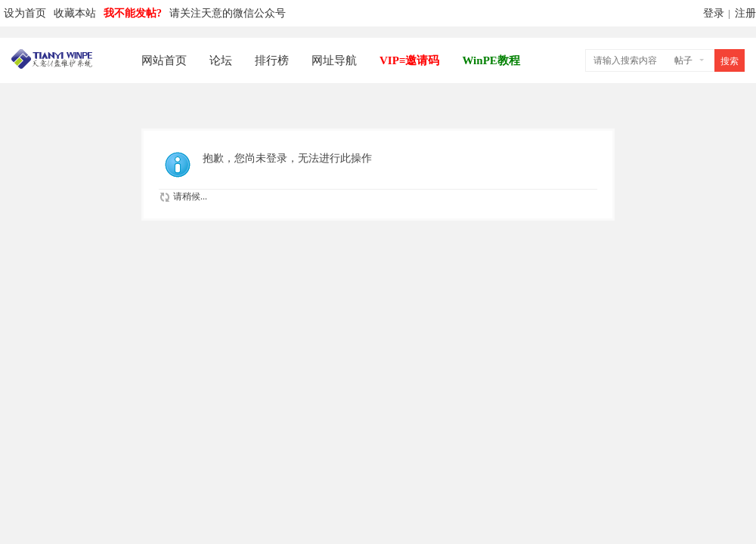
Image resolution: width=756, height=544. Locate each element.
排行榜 (272, 60)
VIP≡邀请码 (409, 60)
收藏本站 (75, 13)
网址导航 (334, 60)
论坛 (221, 60)
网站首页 (164, 60)
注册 (745, 13)
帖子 (683, 60)
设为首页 (25, 13)
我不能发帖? (133, 13)
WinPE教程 (491, 60)
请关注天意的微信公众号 (228, 13)
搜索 (730, 61)
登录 (714, 13)
